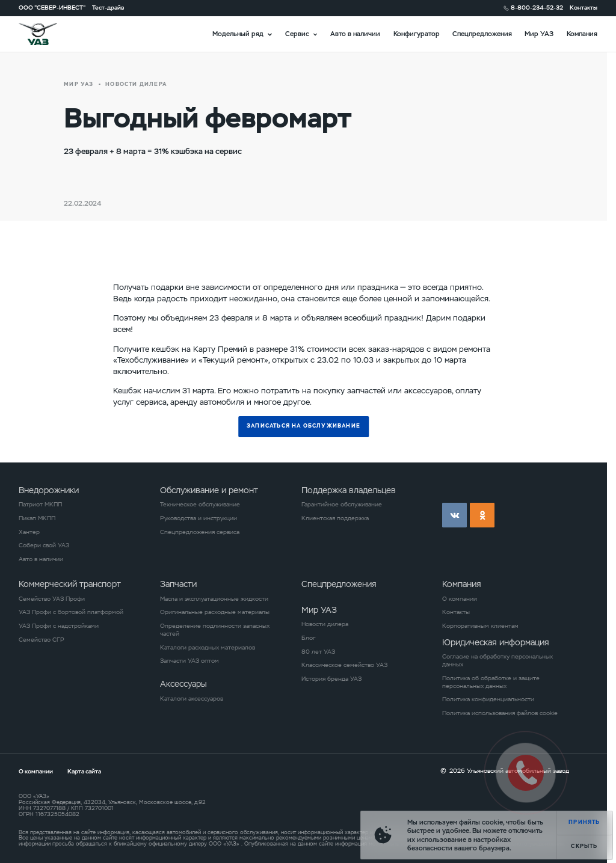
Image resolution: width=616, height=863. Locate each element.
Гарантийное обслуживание (342, 505)
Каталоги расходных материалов (208, 648)
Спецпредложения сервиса (200, 532)
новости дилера (136, 84)
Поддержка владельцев (349, 490)
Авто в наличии (355, 34)
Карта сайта (84, 771)
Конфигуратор (417, 34)
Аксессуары (183, 684)
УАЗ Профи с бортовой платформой (71, 612)
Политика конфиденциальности (488, 699)
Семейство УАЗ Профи (52, 599)
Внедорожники (49, 490)
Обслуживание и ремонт (209, 490)
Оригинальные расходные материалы (215, 612)
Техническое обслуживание (200, 505)
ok (482, 515)
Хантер (29, 532)
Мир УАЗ (539, 34)
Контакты (584, 8)
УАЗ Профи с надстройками (59, 626)
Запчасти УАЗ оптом (189, 661)
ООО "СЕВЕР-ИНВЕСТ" (52, 8)
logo (49, 34)
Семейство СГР (42, 640)
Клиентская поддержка (335, 518)
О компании (460, 599)
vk (454, 515)
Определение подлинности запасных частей (215, 630)
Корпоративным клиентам (480, 626)
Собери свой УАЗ (44, 545)
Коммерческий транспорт (70, 584)
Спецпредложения (482, 34)
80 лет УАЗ (318, 652)
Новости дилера (325, 624)
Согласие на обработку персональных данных (497, 661)
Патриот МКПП (40, 505)
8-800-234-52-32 (537, 8)
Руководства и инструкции (199, 518)
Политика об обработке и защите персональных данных (491, 682)
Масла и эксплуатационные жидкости (214, 599)
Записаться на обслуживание (303, 426)
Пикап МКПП (37, 518)
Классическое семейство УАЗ (344, 665)
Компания (582, 34)
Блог (308, 638)
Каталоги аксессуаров (192, 699)
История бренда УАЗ (331, 679)
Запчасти (178, 584)
